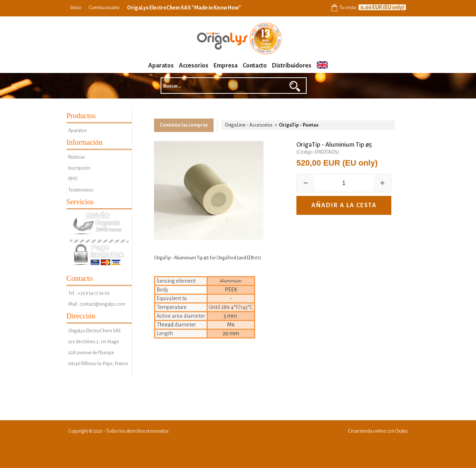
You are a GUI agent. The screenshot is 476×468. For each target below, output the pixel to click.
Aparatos (161, 66)
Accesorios (194, 66)
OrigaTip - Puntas (299, 125)
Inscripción (79, 168)
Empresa (226, 66)
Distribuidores (292, 66)
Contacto (255, 66)
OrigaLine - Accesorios (249, 125)
